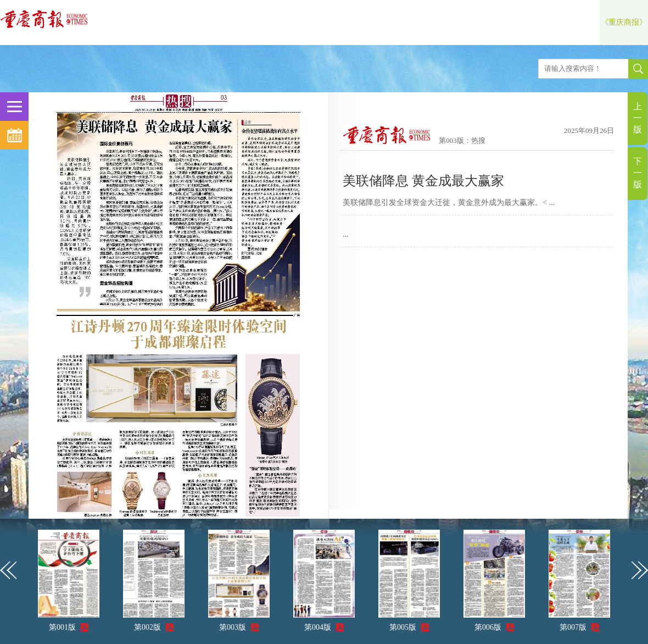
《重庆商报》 (624, 22)
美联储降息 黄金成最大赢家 (423, 181)
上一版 (638, 118)
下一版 (638, 173)
